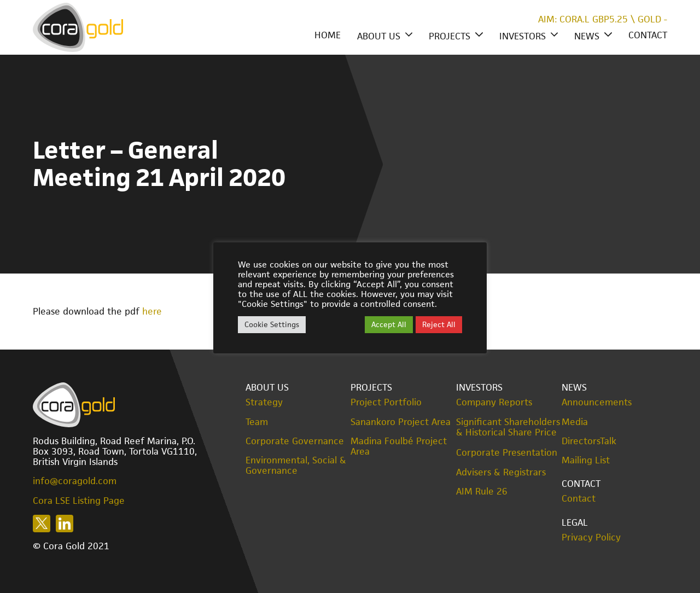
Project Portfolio (386, 402)
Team (257, 422)
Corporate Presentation (507, 452)
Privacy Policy (591, 537)
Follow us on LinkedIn (65, 524)
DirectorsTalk (589, 441)
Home (328, 35)
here (152, 311)
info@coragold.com (75, 481)
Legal (575, 522)
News (587, 36)
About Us (379, 36)
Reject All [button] (439, 324)
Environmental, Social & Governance (296, 466)
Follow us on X (42, 524)
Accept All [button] (389, 324)
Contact (648, 35)
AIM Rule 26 (482, 492)
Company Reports (494, 402)
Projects (450, 36)
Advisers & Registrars (501, 472)
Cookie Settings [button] (272, 324)
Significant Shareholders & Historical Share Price (508, 427)
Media (575, 422)
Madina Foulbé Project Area (399, 446)
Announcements (597, 402)
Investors (523, 36)
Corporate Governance (295, 441)
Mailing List (586, 460)
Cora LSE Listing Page (79, 501)
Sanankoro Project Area (401, 422)
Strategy (264, 402)
